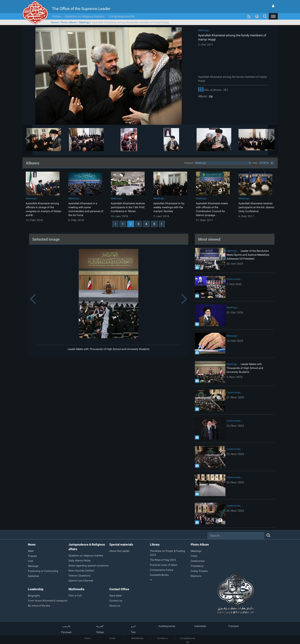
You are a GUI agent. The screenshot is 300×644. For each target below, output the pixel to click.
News (32, 544)
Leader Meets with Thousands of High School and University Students (109, 349)
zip (210, 96)
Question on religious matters (85, 16)
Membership (137, 638)
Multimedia (76, 589)
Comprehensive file (122, 16)
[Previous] (115, 224)
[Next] (162, 224)
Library (155, 544)
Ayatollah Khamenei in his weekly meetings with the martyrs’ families (169, 207)
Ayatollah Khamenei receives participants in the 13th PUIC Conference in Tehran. (128, 207)
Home (56, 16)
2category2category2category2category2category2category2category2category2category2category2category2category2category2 (223, 163)
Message (232, 336)
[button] (273, 16)
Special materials (121, 544)
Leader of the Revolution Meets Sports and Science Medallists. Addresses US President (248, 255)
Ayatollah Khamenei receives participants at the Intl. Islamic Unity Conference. (256, 207)
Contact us (162, 638)
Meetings (84, 22)
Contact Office (119, 589)
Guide (112, 638)
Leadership (36, 589)
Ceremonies (233, 279)
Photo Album (69, 22)
